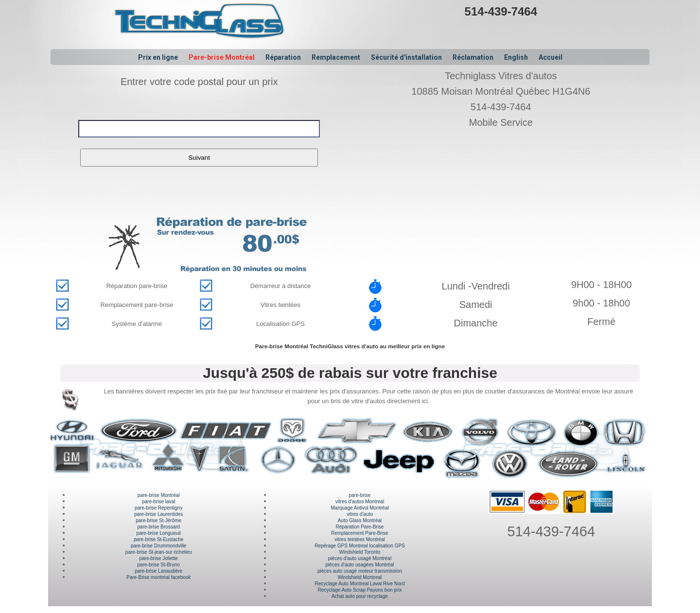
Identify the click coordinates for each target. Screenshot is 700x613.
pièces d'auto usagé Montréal (360, 558)
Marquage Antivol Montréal (359, 508)
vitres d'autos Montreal (360, 502)
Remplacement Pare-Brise (359, 533)
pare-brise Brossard (158, 527)
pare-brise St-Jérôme (158, 520)
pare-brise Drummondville (158, 546)
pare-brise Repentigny (158, 508)
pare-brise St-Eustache (158, 539)
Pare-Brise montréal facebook (158, 577)
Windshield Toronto (360, 552)
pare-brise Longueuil (159, 533)
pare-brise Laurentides (158, 514)
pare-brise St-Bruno (159, 565)
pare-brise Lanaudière (158, 571)
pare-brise (359, 495)
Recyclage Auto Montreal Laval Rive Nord (359, 584)
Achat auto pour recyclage (360, 596)
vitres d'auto (360, 514)
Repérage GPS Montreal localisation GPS (360, 546)
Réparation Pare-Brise (360, 527)
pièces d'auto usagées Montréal (360, 565)
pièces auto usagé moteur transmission (360, 571)
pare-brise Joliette (158, 558)
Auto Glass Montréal (360, 520)
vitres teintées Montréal (359, 539)
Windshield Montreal (360, 577)
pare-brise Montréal (159, 495)
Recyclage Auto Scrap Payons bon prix (360, 590)
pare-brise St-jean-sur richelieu (159, 552)
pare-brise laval (158, 502)
